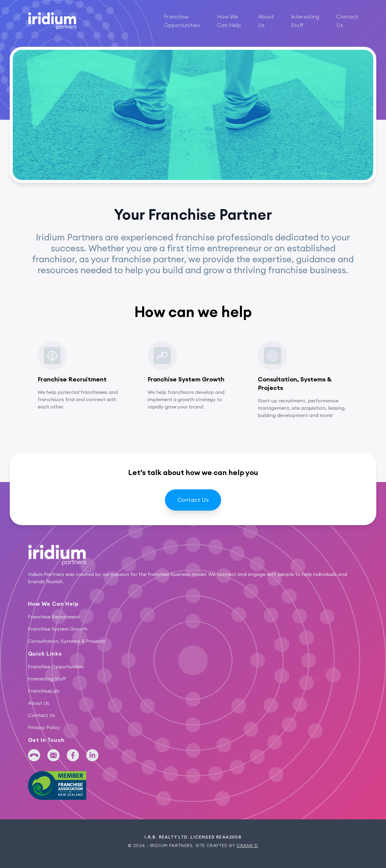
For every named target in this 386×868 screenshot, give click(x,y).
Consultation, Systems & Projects (67, 641)
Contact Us (347, 21)
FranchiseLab (44, 691)
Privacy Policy (44, 727)
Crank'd (247, 846)
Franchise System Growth (58, 629)
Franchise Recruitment (54, 617)
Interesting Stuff (305, 21)
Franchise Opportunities (182, 21)
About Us (266, 21)
